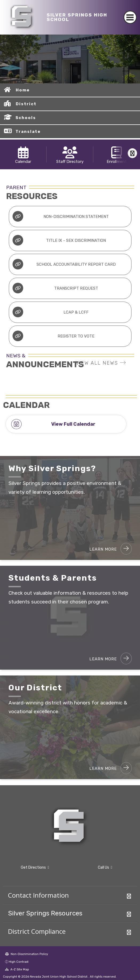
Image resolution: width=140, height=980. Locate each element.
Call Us (105, 867)
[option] (70, 59)
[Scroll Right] (132, 153)
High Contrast (19, 962)
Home (23, 90)
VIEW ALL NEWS (101, 363)
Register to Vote (53, 336)
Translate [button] (28, 132)
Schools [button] (26, 118)
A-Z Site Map (17, 969)
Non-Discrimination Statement (61, 216)
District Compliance (37, 931)
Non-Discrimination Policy (27, 954)
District (26, 104)
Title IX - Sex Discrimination (59, 240)
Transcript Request (55, 288)
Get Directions (35, 867)
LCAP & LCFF (51, 312)
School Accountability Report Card (64, 264)
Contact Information (38, 895)
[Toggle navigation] (130, 17)
